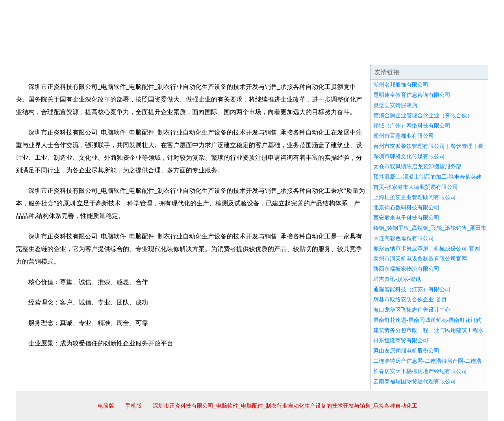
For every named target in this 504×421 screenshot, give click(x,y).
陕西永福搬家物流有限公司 (406, 269)
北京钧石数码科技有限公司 (406, 208)
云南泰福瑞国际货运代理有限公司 (415, 381)
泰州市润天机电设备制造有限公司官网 (420, 259)
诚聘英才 (324, 55)
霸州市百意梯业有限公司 (404, 136)
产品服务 (183, 55)
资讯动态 (419, 55)
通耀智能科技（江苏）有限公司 (412, 289)
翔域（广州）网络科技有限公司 (412, 126)
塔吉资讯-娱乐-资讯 (397, 279)
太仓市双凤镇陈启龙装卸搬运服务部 (417, 167)
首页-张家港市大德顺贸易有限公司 (416, 187)
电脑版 (106, 406)
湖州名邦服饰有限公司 (401, 85)
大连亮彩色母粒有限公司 (404, 238)
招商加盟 (277, 55)
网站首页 (41, 55)
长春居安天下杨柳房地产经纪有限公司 (420, 371)
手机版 (133, 406)
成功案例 (230, 55)
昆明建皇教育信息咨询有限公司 (412, 95)
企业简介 (88, 55)
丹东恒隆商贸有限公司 (401, 341)
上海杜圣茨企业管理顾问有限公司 (415, 197)
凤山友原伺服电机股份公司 (406, 351)
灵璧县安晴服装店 (395, 105)
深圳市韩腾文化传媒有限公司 (409, 156)
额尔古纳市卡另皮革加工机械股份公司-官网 (427, 248)
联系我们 (372, 55)
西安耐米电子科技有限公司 (406, 218)
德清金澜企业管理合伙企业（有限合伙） (423, 115)
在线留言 (466, 55)
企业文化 (135, 55)
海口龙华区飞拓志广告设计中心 (412, 310)
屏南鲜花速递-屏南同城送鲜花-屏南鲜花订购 (427, 320)
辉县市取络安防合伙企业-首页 (410, 300)
